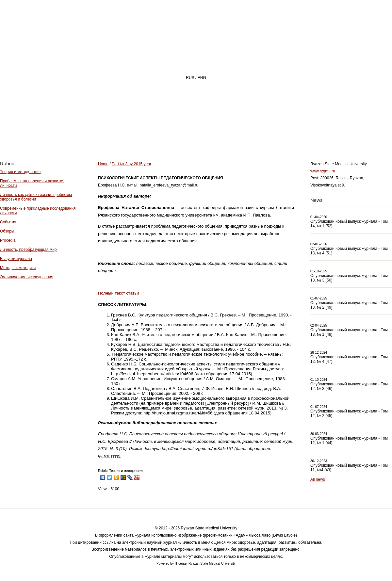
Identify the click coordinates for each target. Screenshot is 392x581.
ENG (202, 78)
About (186, 136)
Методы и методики (18, 268)
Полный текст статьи (118, 293)
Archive (269, 136)
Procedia (8, 240)
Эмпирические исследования (27, 277)
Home (148, 136)
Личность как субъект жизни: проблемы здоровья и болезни (36, 197)
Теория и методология (20, 172)
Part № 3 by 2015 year (131, 164)
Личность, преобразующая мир (28, 250)
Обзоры (7, 231)
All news (318, 479)
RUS (190, 78)
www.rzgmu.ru (323, 171)
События (8, 222)
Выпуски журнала (16, 259)
